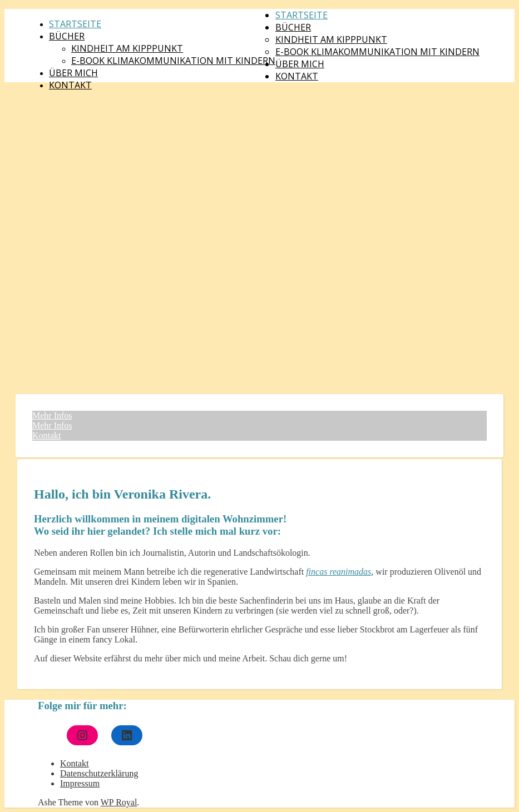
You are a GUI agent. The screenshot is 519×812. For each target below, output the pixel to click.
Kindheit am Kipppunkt (127, 48)
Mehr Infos (52, 415)
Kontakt (70, 85)
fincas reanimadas (338, 572)
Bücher (67, 36)
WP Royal (119, 802)
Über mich (73, 73)
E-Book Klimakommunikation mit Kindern (173, 61)
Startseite (75, 24)
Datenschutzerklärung (99, 773)
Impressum (80, 783)
